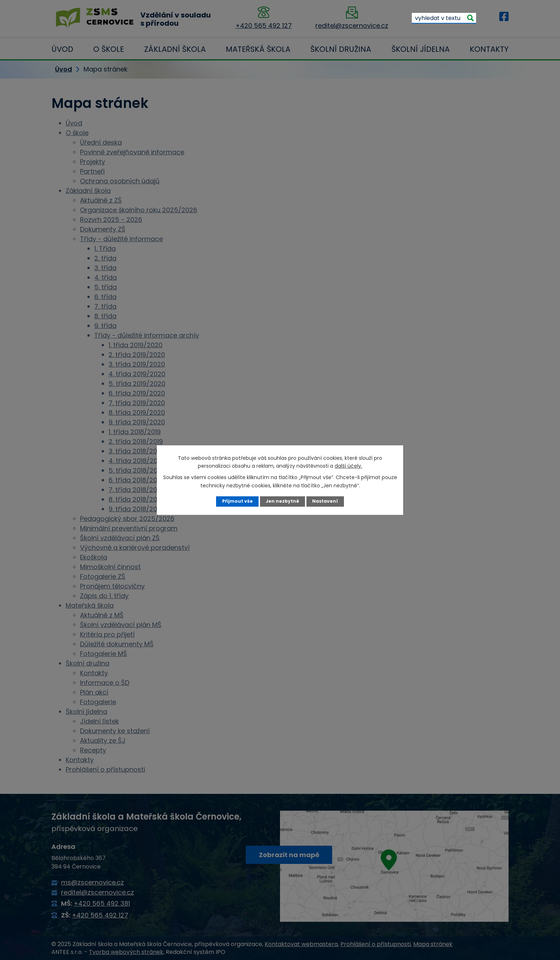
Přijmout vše (237, 501)
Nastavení (326, 501)
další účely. (348, 466)
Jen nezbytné (283, 501)
